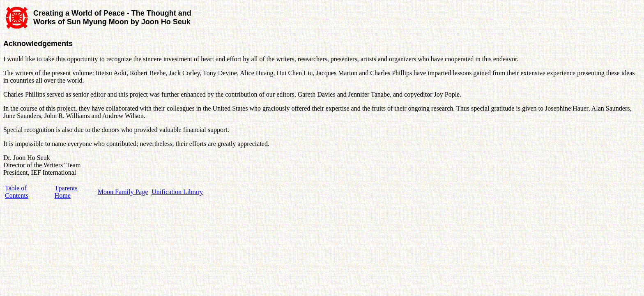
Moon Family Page (123, 192)
